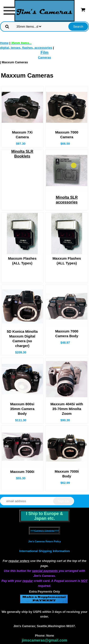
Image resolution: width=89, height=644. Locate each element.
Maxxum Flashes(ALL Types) (22, 261)
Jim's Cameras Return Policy (44, 542)
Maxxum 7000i (22, 472)
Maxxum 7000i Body (67, 474)
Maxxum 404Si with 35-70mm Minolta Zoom (67, 409)
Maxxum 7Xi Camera (22, 135)
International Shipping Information (44, 551)
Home (4, 43)
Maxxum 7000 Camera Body (67, 334)
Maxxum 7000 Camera (67, 135)
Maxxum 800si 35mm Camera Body (22, 409)
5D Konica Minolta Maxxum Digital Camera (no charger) (22, 339)
